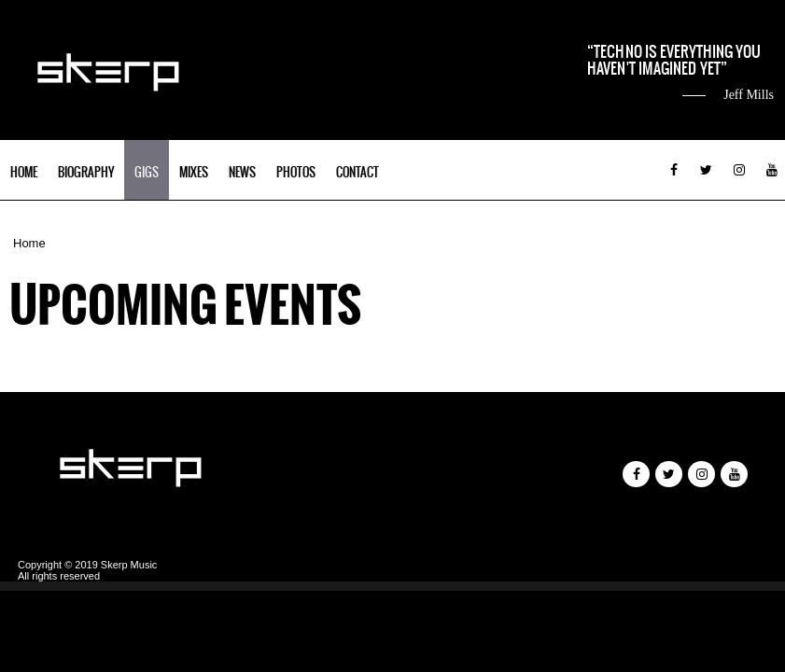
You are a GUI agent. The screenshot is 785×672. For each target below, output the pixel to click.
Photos (296, 172)
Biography (86, 172)
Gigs (147, 172)
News (242, 172)
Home (24, 172)
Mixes (194, 172)
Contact (357, 172)
